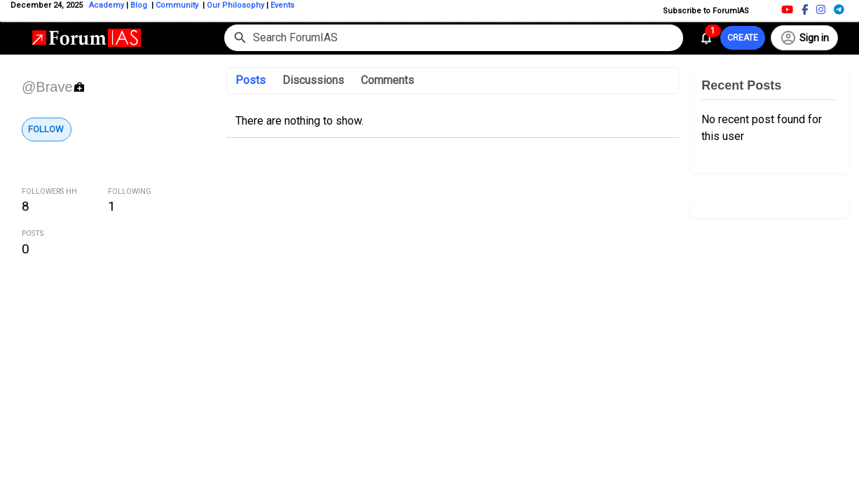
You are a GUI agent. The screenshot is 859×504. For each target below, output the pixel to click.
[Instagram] (821, 9)
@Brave (47, 87)
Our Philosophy (234, 5)
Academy (106, 5)
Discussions (313, 80)
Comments (387, 80)
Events (281, 5)
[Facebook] (805, 9)
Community (178, 5)
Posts (250, 80)
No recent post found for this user (762, 128)
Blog (140, 5)
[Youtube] (787, 9)
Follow (46, 129)
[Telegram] (839, 9)
